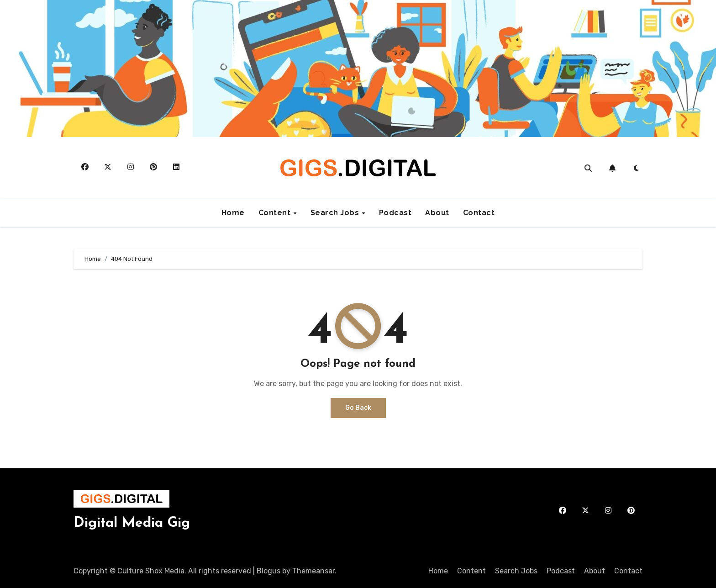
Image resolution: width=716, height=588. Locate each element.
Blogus (268, 571)
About (437, 213)
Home (233, 213)
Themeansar (313, 571)
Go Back (358, 408)
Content (276, 213)
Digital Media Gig (132, 523)
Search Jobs (336, 213)
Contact (479, 213)
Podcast (395, 213)
